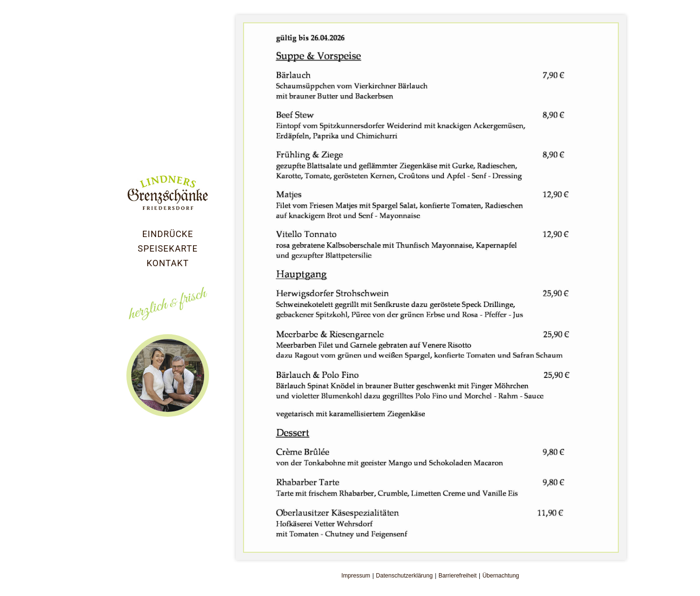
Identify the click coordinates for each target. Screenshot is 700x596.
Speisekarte (167, 248)
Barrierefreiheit (458, 576)
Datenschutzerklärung (404, 576)
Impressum (356, 576)
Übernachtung (500, 576)
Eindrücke (168, 234)
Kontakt (168, 263)
